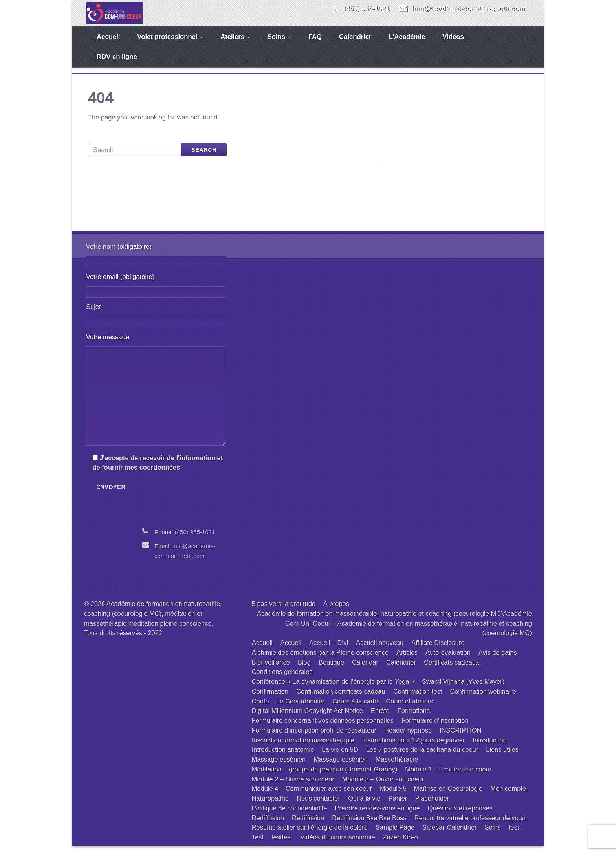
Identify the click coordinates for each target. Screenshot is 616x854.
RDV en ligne (117, 65)
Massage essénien (279, 767)
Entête (380, 718)
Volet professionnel (170, 45)
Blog (304, 670)
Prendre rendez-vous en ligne (377, 816)
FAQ (315, 45)
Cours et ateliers (409, 709)
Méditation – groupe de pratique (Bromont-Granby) (325, 777)
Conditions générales (282, 680)
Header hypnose (408, 738)
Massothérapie (397, 767)
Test (258, 845)
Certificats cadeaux (451, 670)
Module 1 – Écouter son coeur (448, 777)
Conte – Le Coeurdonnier (288, 709)
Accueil (108, 45)
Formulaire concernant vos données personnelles (323, 728)
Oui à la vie (364, 806)
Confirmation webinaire (483, 699)
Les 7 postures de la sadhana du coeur (422, 757)
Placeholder (432, 806)
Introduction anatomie (283, 757)
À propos (336, 612)
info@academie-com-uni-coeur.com (468, 8)
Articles (407, 660)
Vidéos (453, 45)
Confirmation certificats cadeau (341, 699)
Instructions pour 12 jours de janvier (413, 748)
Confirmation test (418, 699)
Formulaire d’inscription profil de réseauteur (314, 738)
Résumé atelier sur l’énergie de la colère (310, 835)
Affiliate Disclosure (438, 650)
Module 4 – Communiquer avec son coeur (312, 796)
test (514, 835)
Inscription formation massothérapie (303, 748)
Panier (398, 806)
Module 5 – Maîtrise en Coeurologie (431, 796)
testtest (282, 845)
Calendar (365, 670)
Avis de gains (498, 660)
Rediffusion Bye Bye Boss (369, 826)
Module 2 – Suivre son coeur (293, 787)
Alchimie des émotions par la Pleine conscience (320, 660)
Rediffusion (268, 826)
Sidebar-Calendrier (450, 835)
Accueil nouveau (380, 650)
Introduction (489, 748)
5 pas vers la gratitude (284, 612)
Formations (414, 718)
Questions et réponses (460, 816)
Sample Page (395, 835)
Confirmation (270, 699)
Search (204, 158)
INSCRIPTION (460, 738)
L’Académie (407, 45)
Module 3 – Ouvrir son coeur (383, 787)
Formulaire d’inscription (435, 728)
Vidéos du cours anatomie (337, 845)
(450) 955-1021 (367, 8)
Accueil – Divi (329, 650)
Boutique (331, 670)
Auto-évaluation (448, 660)
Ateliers (235, 45)
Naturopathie (270, 806)
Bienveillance (271, 670)
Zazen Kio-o (401, 845)
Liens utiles (502, 757)
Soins (279, 45)
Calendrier (355, 45)
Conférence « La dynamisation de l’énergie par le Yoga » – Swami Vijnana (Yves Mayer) (378, 689)
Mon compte (508, 796)
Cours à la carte (355, 709)
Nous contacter (318, 806)
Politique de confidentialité (290, 816)
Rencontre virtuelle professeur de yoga (470, 826)
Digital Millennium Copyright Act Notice (307, 718)
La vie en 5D (340, 757)
